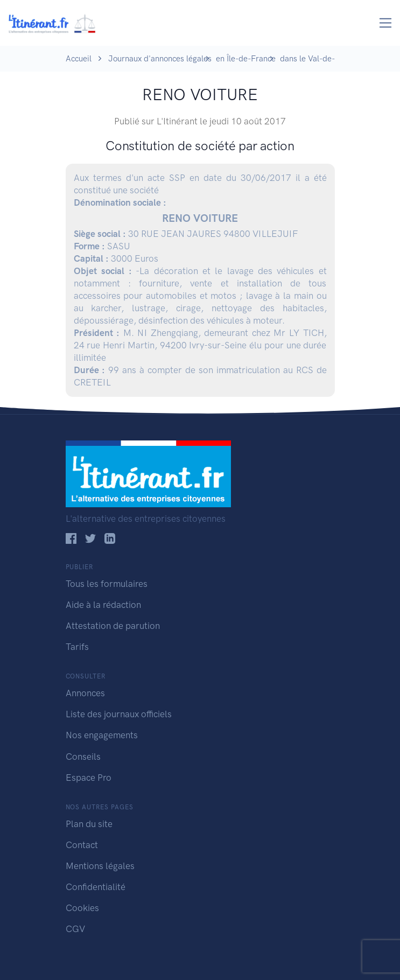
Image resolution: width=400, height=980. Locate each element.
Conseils (83, 757)
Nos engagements (102, 735)
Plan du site (89, 824)
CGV (75, 929)
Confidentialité (96, 887)
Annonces (85, 693)
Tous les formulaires (107, 584)
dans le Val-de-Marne (319, 59)
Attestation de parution (113, 626)
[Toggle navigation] (386, 23)
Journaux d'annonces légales (160, 59)
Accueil (79, 59)
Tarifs (77, 647)
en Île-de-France (246, 59)
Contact (82, 845)
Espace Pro (89, 778)
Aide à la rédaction (103, 605)
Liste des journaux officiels (119, 714)
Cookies (82, 908)
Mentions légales (100, 866)
